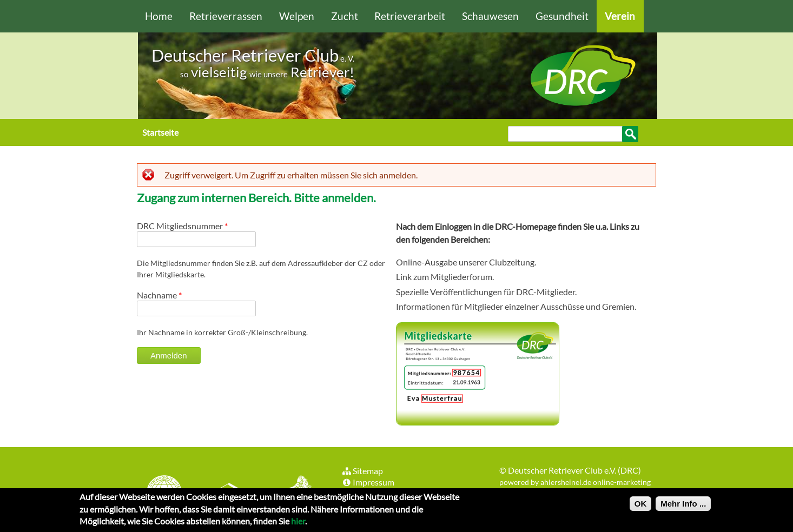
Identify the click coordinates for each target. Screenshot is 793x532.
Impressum (368, 482)
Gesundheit (562, 16)
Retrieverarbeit (410, 16)
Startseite (160, 132)
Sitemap (362, 471)
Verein (620, 16)
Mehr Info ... (683, 507)
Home (159, 16)
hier (298, 524)
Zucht (345, 16)
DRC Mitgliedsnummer (182, 226)
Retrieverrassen (226, 16)
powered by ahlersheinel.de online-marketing (575, 482)
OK (641, 507)
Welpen (297, 16)
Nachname (159, 295)
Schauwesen (490, 16)
